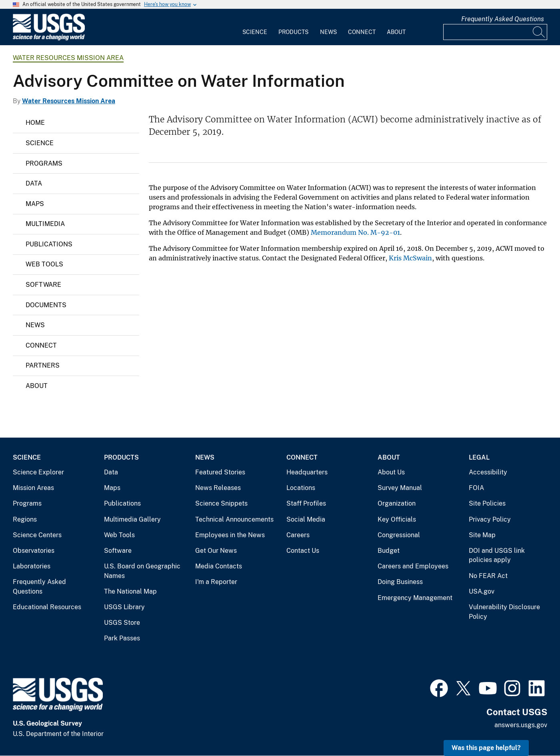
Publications (49, 244)
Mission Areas (33, 488)
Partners (43, 365)
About (396, 32)
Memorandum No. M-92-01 (355, 232)
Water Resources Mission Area (68, 58)
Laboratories (32, 566)
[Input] (495, 32)
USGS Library (124, 607)
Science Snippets (221, 503)
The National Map (130, 591)
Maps (35, 204)
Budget (389, 551)
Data (34, 183)
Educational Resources (47, 607)
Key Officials (397, 519)
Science (255, 32)
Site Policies (487, 503)
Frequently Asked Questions (503, 19)
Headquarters (307, 472)
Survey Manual (400, 488)
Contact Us (303, 551)
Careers (298, 535)
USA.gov (482, 591)
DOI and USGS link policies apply (497, 555)
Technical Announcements (234, 519)
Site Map (482, 535)
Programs (44, 163)
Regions (25, 519)
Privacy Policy (490, 519)
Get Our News (216, 551)
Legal (479, 457)
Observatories (34, 551)
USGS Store (122, 623)
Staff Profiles (306, 503)
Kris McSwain (410, 258)
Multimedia (45, 224)
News (328, 32)
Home (35, 123)
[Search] (539, 32)
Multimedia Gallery (132, 519)
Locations (301, 488)
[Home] (49, 39)
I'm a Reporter (216, 582)
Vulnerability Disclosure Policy (504, 612)
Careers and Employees (413, 566)
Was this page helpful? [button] (486, 748)
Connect (362, 32)
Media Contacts (219, 566)
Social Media (306, 519)
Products (293, 32)
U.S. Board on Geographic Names (142, 571)
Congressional (399, 535)
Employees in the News (230, 535)
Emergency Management (415, 598)
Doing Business (400, 582)
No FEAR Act (488, 576)
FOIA (476, 488)
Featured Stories (220, 472)
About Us (391, 472)
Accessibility (488, 472)
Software (43, 285)
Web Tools (44, 264)
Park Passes (122, 638)
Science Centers (37, 535)
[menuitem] (255, 27)
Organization (397, 503)
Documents (46, 305)
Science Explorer (38, 472)
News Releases (218, 488)
